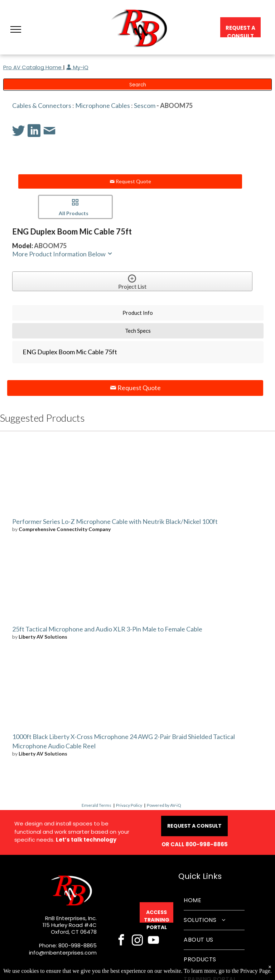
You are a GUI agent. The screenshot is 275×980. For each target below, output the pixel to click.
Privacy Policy (129, 805)
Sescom (145, 105)
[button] (16, 29)
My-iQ (77, 67)
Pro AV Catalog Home (33, 67)
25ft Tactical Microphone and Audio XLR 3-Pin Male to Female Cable (107, 629)
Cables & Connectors (42, 105)
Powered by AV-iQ (164, 805)
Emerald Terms (97, 805)
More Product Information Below (63, 254)
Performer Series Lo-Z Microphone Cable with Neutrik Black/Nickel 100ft (115, 521)
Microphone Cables (103, 105)
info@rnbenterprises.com (63, 953)
